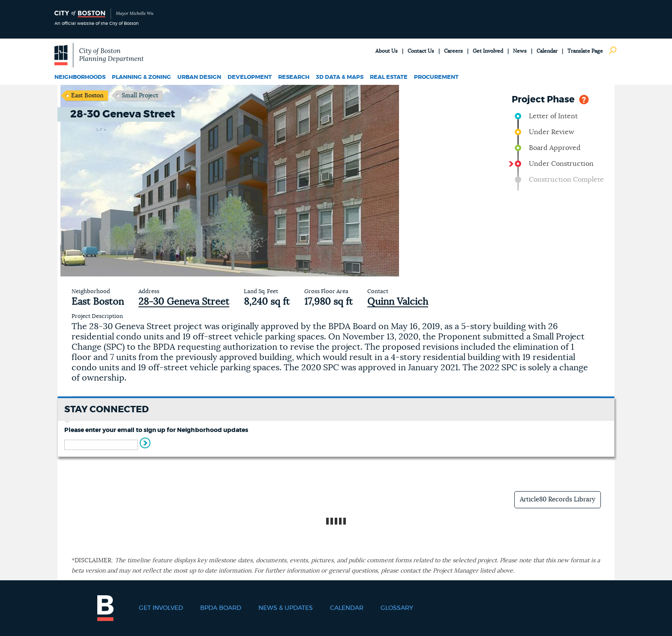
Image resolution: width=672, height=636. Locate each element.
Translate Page (585, 51)
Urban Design (199, 77)
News (520, 51)
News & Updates (286, 608)
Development (250, 77)
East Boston (87, 96)
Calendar (547, 51)
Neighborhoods (80, 77)
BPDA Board (221, 608)
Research (294, 77)
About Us (387, 51)
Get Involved (488, 51)
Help (584, 99)
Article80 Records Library (558, 499)
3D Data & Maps (340, 77)
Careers (453, 51)
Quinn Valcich (398, 302)
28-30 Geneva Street (184, 302)
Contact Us (421, 51)
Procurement (436, 77)
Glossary (397, 608)
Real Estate (389, 77)
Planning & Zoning (141, 77)
